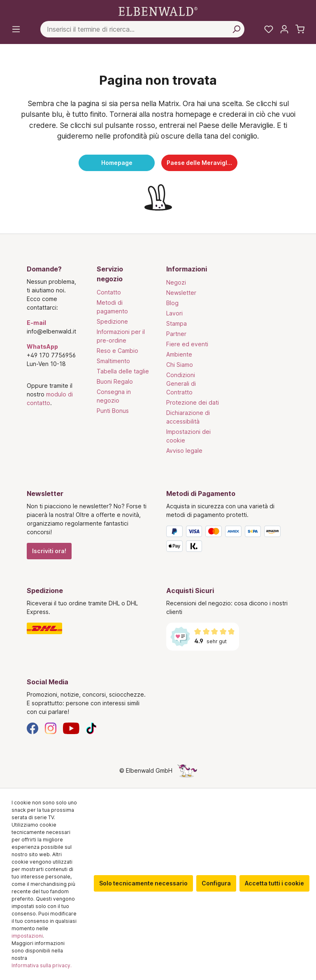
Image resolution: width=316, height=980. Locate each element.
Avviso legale (184, 451)
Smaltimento (113, 361)
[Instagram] (51, 728)
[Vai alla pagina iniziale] (158, 11)
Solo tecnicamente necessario (143, 883)
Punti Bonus (113, 411)
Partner (176, 334)
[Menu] (16, 29)
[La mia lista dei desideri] (269, 29)
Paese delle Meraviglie (200, 163)
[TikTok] (91, 728)
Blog (172, 303)
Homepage (117, 163)
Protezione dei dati (193, 402)
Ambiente (179, 354)
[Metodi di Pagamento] (228, 540)
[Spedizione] (88, 628)
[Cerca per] (236, 29)
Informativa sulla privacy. (42, 965)
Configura (216, 883)
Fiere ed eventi (187, 344)
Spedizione (112, 321)
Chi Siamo (180, 365)
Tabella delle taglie (123, 371)
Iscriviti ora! (49, 551)
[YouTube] (71, 728)
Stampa (177, 323)
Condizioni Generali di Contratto (181, 383)
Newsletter (181, 293)
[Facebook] (33, 728)
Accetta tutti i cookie (274, 883)
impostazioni (27, 936)
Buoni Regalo (115, 381)
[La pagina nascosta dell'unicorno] (187, 770)
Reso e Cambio (117, 351)
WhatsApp (42, 346)
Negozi (176, 282)
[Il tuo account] (284, 29)
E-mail (36, 323)
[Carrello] (300, 29)
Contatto (109, 292)
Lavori (174, 313)
